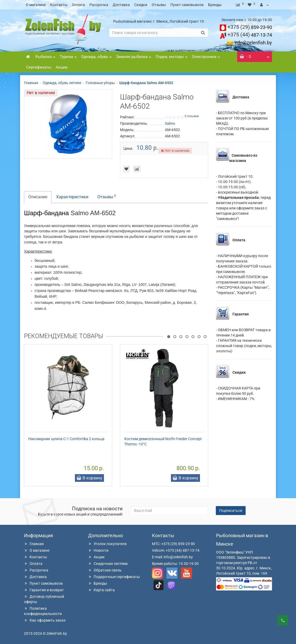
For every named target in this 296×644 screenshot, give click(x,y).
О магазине (36, 5)
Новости (98, 550)
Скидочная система (108, 564)
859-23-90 (250, 27)
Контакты (59, 5)
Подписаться (231, 511)
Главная (31, 83)
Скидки (141, 5)
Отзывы (159, 5)
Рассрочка (99, 5)
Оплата (78, 5)
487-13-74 (250, 35)
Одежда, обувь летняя (62, 83)
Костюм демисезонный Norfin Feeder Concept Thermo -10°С (163, 441)
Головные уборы (100, 83)
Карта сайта (101, 590)
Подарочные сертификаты (114, 577)
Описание (38, 197)
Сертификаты (39, 67)
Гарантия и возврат (44, 590)
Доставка (121, 5)
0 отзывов (192, 116)
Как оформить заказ (45, 620)
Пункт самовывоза (187, 5)
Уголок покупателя (107, 544)
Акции (62, 67)
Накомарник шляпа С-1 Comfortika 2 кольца (66, 439)
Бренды (215, 5)
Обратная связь (105, 570)
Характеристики (72, 197)
